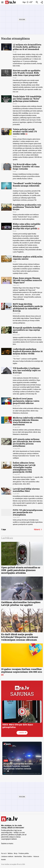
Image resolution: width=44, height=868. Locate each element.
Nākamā (38, 530)
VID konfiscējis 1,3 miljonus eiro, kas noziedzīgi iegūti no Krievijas (27, 370)
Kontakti (3, 860)
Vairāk (23, 733)
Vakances (36, 857)
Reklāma (10, 853)
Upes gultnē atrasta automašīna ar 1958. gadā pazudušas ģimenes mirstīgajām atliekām (21, 570)
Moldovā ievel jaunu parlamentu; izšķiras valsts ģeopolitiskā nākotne (26, 401)
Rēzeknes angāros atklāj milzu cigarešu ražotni (28, 258)
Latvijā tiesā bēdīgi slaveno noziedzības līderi (26, 490)
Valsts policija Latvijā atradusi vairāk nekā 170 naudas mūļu (25, 131)
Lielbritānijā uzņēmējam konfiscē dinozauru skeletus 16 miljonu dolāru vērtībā (28, 351)
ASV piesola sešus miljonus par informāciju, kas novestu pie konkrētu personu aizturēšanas (27, 443)
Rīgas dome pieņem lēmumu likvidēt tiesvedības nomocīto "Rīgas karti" (27, 280)
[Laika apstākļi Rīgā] (28, 2)
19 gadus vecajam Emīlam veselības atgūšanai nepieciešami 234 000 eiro (22, 670)
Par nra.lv (4, 853)
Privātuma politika (24, 853)
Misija (16, 853)
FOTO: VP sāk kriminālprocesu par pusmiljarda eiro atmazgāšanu (28, 512)
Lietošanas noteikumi (7, 857)
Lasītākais (7, 538)
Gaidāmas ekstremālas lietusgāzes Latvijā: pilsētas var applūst (21, 604)
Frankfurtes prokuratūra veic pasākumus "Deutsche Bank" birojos (27, 207)
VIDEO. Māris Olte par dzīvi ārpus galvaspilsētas (18, 726)
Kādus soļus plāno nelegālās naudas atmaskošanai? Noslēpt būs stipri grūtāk (27, 226)
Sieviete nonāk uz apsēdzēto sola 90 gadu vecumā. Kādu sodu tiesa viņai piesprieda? (27, 73)
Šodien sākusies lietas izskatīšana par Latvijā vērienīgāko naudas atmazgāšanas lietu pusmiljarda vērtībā (24, 467)
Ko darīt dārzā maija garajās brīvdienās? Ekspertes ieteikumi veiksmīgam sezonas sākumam (20, 637)
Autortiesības (18, 857)
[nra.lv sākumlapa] (11, 2)
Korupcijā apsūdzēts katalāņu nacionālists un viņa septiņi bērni (27, 330)
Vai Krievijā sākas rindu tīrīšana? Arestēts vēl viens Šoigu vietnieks (26, 167)
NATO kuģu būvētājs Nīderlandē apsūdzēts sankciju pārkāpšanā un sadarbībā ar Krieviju (28, 307)
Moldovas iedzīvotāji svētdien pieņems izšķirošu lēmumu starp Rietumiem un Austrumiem (28, 421)
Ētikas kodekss (28, 857)
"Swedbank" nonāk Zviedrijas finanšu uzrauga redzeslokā (27, 184)
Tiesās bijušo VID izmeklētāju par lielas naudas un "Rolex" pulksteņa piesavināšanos (27, 99)
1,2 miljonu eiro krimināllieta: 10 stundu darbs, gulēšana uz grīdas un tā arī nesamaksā (27, 47)
